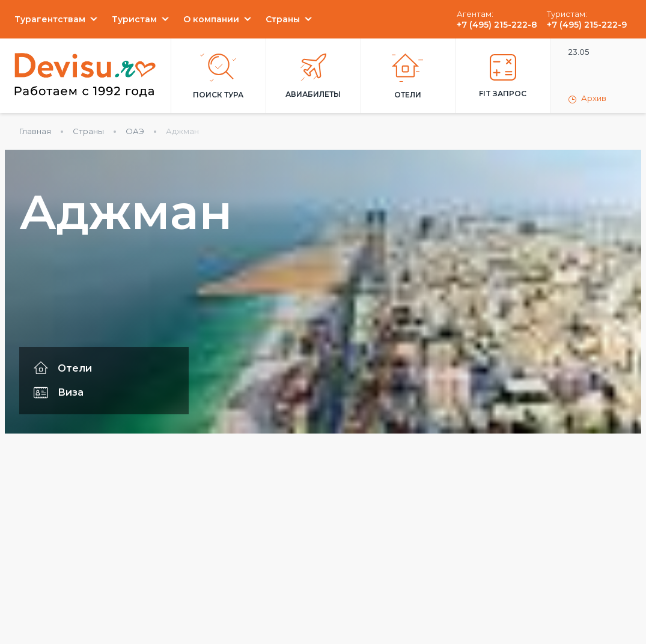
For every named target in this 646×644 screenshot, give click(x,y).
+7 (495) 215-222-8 (497, 25)
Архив (587, 99)
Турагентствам (50, 19)
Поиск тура (218, 76)
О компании (211, 19)
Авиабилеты (313, 76)
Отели (408, 76)
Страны (283, 19)
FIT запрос (503, 76)
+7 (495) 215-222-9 (587, 25)
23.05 (579, 52)
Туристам (134, 19)
